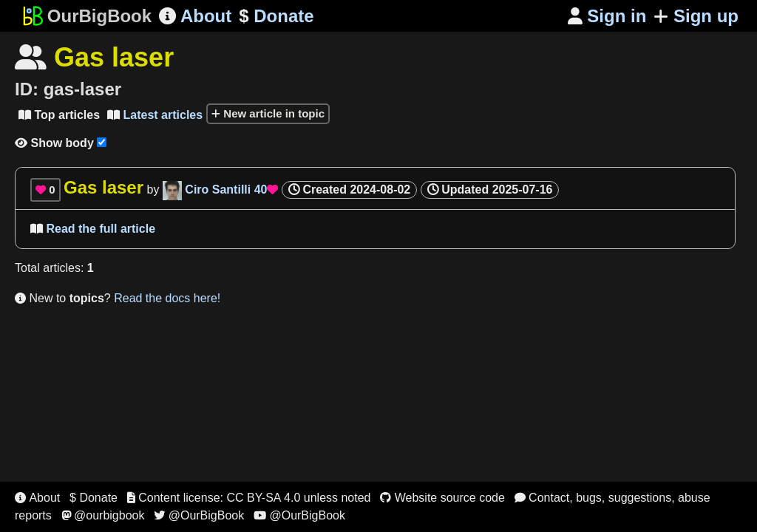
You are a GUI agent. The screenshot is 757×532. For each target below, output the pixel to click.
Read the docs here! (167, 298)
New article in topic (268, 113)
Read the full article (93, 229)
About (195, 16)
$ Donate (94, 498)
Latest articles (155, 115)
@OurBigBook (199, 515)
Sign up (696, 16)
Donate (276, 16)
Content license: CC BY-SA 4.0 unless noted (249, 498)
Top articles (59, 115)
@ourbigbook (103, 515)
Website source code (442, 498)
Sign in (607, 16)
